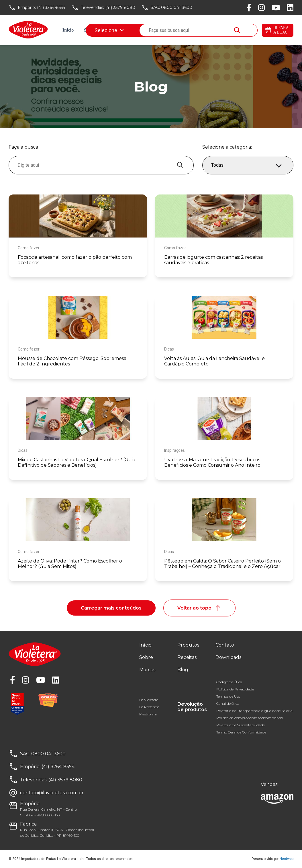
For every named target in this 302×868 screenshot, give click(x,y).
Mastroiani (148, 714)
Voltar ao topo (199, 608)
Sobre (90, 30)
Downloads (223, 30)
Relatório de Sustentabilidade (241, 725)
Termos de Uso (228, 696)
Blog (162, 30)
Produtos (188, 645)
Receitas (139, 30)
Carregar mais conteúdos (111, 608)
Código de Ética (229, 682)
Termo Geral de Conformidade (241, 732)
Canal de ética (228, 703)
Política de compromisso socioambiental (250, 718)
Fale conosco (189, 30)
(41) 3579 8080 (120, 7)
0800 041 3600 (177, 7)
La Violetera (149, 700)
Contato (225, 645)
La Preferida (149, 707)
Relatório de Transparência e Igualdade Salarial (255, 711)
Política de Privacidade (235, 689)
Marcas (113, 30)
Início (68, 30)
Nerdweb (287, 859)
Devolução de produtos (192, 707)
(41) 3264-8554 (51, 7)
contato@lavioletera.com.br (52, 793)
